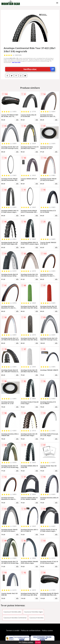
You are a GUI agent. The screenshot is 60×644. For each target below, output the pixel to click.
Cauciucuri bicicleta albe (12, 612)
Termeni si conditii (13, 631)
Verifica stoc (39, 69)
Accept (38, 642)
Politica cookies (47, 631)
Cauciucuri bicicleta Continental (15, 618)
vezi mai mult (16, 62)
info (17, 120)
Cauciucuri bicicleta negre (33, 612)
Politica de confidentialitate (31, 631)
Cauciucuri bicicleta (36, 618)
